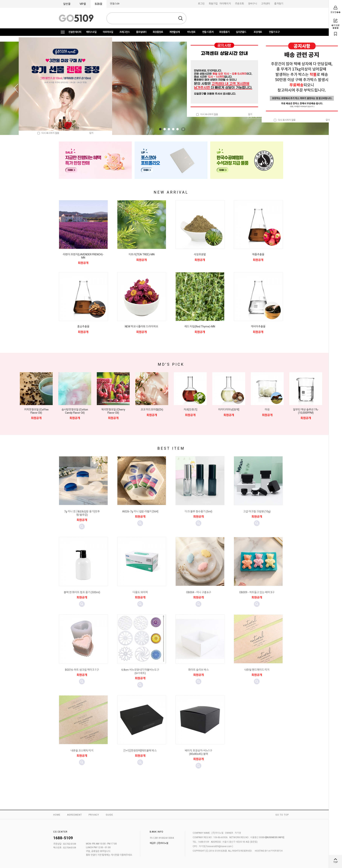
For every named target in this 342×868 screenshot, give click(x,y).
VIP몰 (83, 4)
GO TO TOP (282, 815)
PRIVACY (94, 815)
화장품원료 (158, 32)
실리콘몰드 (241, 32)
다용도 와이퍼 (140, 592)
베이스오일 (91, 32)
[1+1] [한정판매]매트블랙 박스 (140, 751)
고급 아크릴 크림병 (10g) (257, 511)
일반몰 (67, 4)
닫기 (250, 114)
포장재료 (258, 32)
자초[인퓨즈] (190, 410)
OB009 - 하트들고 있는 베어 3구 (257, 592)
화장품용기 (224, 32)
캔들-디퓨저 (208, 32)
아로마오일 (108, 32)
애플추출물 (258, 254)
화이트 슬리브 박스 (198, 670)
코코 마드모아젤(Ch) (152, 410)
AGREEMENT (74, 815)
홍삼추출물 (83, 326)
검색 (181, 18)
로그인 (201, 4)
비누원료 (191, 32)
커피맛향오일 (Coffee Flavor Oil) (36, 411)
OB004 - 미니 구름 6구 (199, 592)
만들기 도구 (274, 32)
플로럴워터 (141, 32)
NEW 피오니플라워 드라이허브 (141, 326)
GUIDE (109, 815)
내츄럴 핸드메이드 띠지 (257, 670)
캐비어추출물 (258, 326)
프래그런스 (125, 32)
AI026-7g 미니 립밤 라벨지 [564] (140, 511)
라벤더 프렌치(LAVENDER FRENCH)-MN (83, 256)
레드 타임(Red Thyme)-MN (200, 326)
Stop (184, 129)
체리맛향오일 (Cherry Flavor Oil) (113, 411)
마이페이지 (225, 4)
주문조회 (239, 4)
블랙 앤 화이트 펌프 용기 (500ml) (82, 592)
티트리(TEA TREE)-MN (142, 254)
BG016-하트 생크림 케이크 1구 (82, 670)
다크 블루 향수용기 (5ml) (199, 511)
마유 (267, 410)
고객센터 (266, 4)
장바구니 (252, 4)
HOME (57, 815)
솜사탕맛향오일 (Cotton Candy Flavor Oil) (75, 411)
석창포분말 (200, 254)
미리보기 (82, 527)
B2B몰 (99, 4)
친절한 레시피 (75, 32)
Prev (16, 88)
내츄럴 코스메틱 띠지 (82, 751)
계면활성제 (174, 32)
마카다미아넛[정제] (229, 410)
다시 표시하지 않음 (207, 114)
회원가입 (213, 4)
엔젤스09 (115, 4)
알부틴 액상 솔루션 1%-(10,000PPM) (306, 411)
